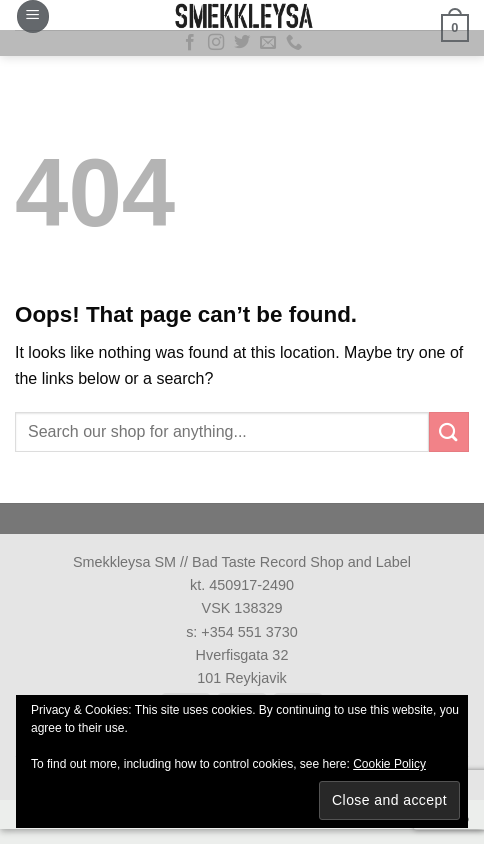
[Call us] (294, 43)
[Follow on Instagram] (216, 43)
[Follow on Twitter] (242, 43)
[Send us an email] (268, 43)
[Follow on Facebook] (190, 43)
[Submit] (449, 431)
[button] (33, 16)
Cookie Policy (389, 764)
